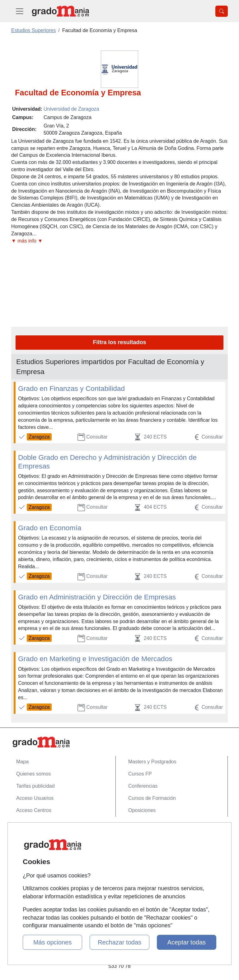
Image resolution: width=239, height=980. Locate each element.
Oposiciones (142, 810)
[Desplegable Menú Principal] (20, 11)
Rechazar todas (119, 942)
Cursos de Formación (152, 798)
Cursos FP (140, 774)
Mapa (22, 762)
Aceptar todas (187, 942)
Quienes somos (33, 774)
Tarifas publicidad (35, 786)
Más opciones (52, 942)
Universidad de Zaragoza (71, 109)
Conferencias (143, 786)
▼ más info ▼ (27, 241)
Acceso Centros (34, 810)
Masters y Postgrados (152, 762)
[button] (119, 241)
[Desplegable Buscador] (222, 11)
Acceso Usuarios (35, 798)
